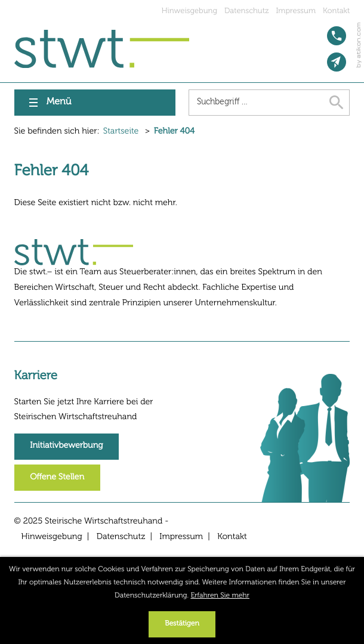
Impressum (296, 11)
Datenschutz (247, 11)
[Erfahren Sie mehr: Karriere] (67, 447)
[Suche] (256, 103)
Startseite (121, 132)
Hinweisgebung (189, 11)
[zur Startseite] (102, 49)
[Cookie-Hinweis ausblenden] (182, 624)
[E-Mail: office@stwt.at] (337, 62)
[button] (337, 36)
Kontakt (336, 11)
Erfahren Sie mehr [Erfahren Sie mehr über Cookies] (220, 596)
